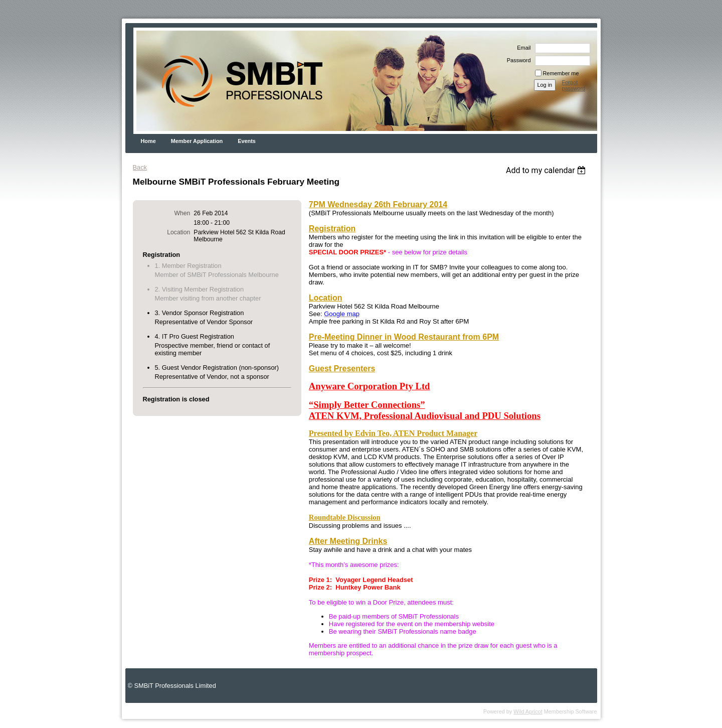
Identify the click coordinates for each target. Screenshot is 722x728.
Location (178, 232)
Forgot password (574, 85)
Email (522, 48)
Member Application (197, 141)
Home (148, 141)
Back (140, 167)
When (183, 213)
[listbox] (547, 170)
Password (517, 60)
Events (247, 141)
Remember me (561, 73)
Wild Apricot (528, 711)
